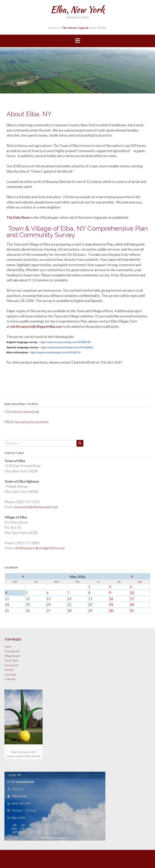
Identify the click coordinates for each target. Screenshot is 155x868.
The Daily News (18, 217)
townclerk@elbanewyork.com (36, 507)
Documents (12, 665)
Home (8, 647)
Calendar (10, 679)
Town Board (12, 651)
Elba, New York (77, 9)
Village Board (12, 656)
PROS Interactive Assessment (27, 422)
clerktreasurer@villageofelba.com (36, 326)
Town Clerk (11, 660)
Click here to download (22, 412)
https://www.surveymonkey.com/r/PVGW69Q (67, 347)
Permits (9, 670)
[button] (77, 41)
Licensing (10, 674)
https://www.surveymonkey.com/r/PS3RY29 (66, 342)
